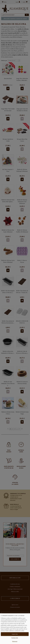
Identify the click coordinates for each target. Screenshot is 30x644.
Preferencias (15, 641)
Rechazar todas (15, 638)
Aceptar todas (15, 634)
